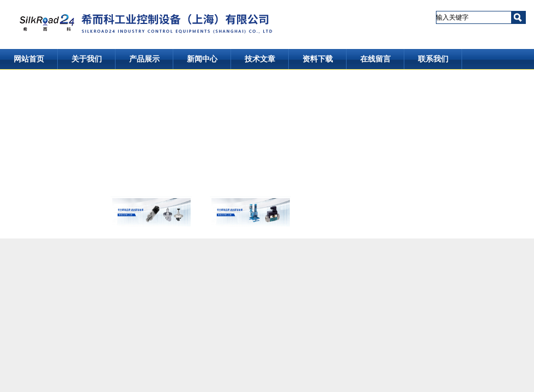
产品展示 (144, 59)
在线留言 (375, 59)
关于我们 (87, 59)
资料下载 (318, 59)
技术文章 (260, 59)
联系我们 (433, 59)
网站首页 (29, 59)
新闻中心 (202, 59)
